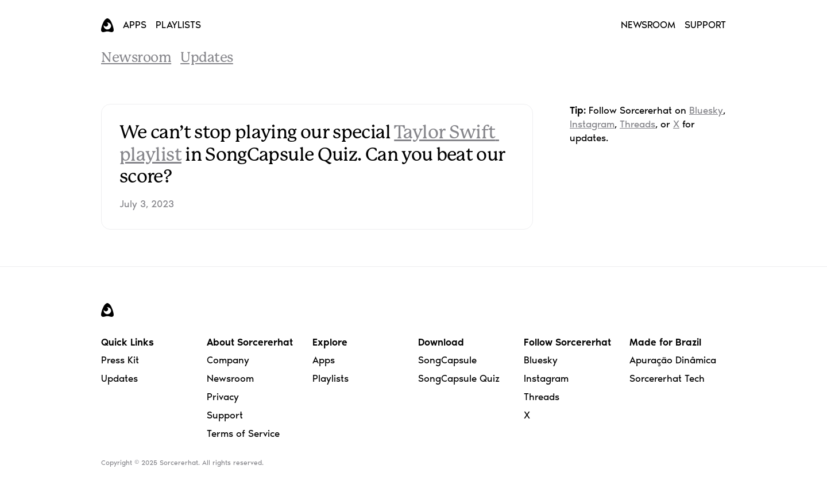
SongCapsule (447, 360)
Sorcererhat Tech (667, 378)
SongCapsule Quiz (459, 378)
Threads (637, 124)
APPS (135, 25)
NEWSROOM (648, 25)
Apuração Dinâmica (673, 360)
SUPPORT (705, 25)
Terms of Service (243, 433)
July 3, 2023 (147, 204)
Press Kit (120, 360)
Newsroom (136, 58)
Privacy (223, 397)
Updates (207, 58)
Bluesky (706, 110)
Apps (324, 360)
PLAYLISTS (178, 25)
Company (228, 360)
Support (225, 415)
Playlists (331, 378)
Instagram (592, 124)
